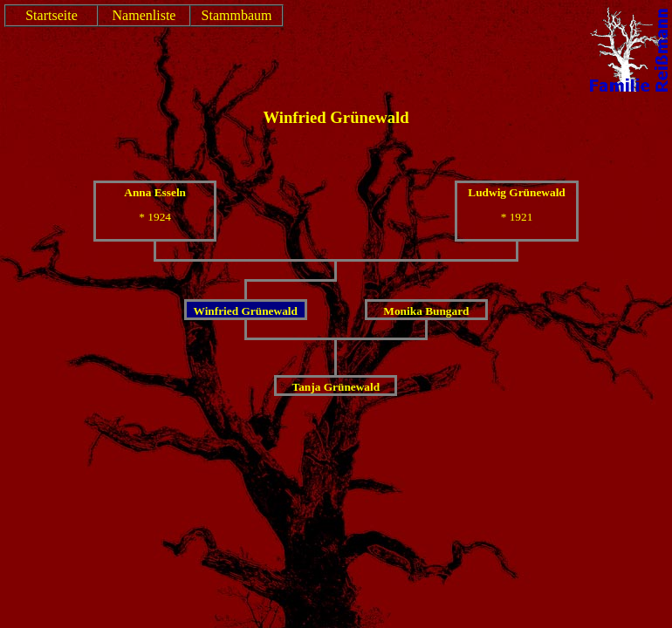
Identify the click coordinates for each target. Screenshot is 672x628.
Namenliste (144, 15)
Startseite (51, 15)
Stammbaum (237, 15)
